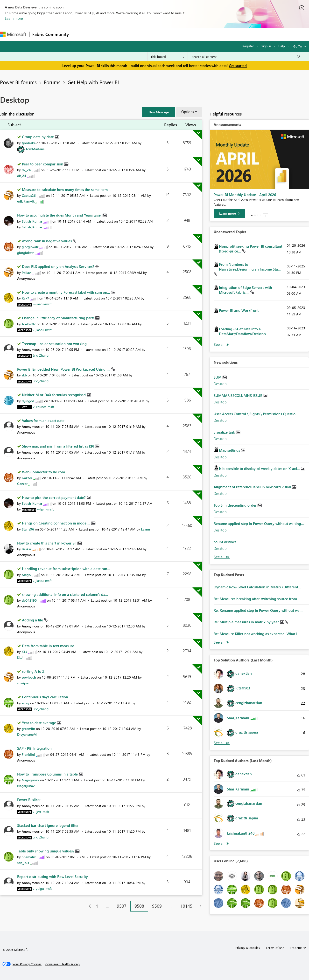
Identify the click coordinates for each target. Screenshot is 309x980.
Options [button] (188, 112)
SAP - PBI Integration (34, 748)
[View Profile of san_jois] (23, 863)
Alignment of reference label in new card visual (253, 487)
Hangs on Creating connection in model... (57, 523)
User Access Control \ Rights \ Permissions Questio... (256, 414)
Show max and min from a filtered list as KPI (59, 446)
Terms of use (275, 948)
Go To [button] (298, 46)
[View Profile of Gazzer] (27, 478)
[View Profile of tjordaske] (29, 143)
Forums (80, 34)
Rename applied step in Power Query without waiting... (259, 524)
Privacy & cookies (248, 948)
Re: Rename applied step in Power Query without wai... (259, 610)
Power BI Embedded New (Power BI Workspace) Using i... (64, 369)
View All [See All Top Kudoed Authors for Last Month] (222, 843)
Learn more (14, 18)
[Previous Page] (88, 906)
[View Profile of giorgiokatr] (30, 247)
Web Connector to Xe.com (43, 472)
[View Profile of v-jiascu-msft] (42, 304)
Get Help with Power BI (93, 82)
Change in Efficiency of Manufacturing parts (59, 318)
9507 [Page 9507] (122, 906)
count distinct (225, 542)
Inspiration (101, 34)
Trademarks (298, 948)
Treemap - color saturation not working (54, 344)
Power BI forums (18, 82)
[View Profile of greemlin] (28, 729)
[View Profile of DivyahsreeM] (27, 734)
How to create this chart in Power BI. (47, 543)
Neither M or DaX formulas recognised (54, 395)
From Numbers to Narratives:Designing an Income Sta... (250, 267)
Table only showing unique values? (46, 851)
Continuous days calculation (45, 697)
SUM (218, 377)
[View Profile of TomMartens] (35, 149)
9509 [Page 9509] (157, 906)
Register (248, 46)
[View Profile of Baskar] (27, 549)
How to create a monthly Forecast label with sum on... (67, 292)
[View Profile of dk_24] (26, 170)
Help (282, 46)
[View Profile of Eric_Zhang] (41, 355)
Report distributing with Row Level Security (53, 877)
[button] (159, 112)
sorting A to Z (33, 671)
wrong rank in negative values (47, 241)
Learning (183, 34)
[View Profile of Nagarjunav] (30, 780)
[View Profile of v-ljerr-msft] (46, 509)
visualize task (225, 432)
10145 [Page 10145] (186, 906)
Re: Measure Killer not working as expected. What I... (257, 634)
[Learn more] (229, 213)
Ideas (121, 34)
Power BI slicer (29, 800)
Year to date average (39, 723)
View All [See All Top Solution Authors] (222, 743)
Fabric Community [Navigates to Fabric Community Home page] (51, 34)
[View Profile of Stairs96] (28, 529)
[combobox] (246, 57)
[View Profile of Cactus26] (29, 195)
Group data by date (38, 137)
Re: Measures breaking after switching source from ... (257, 599)
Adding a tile (33, 620)
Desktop (220, 384)
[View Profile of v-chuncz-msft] (43, 407)
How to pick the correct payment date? (54, 497)
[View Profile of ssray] (25, 703)
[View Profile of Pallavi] (27, 273)
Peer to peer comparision (43, 164)
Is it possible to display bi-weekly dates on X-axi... (260, 469)
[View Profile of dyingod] (28, 401)
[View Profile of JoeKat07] (29, 324)
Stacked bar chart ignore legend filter (48, 825)
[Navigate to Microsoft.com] (13, 34)
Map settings (230, 450)
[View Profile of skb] (24, 375)
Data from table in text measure (48, 646)
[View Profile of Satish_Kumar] (32, 221)
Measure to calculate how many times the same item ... (67, 190)
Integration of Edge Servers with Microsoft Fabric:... (246, 290)
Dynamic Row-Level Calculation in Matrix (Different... (257, 587)
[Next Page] (199, 906)
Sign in (266, 46)
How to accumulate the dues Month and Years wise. (60, 215)
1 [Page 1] (97, 906)
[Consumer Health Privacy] (63, 964)
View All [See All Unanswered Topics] (222, 344)
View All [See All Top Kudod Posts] (222, 642)
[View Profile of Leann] (145, 529)
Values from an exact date (43, 421)
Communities (142, 34)
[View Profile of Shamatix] (29, 857)
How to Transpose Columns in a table (48, 774)
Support (203, 34)
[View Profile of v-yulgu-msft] (42, 888)
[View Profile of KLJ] (25, 652)
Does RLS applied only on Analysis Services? (59, 266)
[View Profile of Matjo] (26, 575)
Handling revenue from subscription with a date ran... (66, 569)
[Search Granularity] (168, 57)
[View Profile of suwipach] (29, 677)
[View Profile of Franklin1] (28, 754)
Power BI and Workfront (239, 310)
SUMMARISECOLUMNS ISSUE (238, 395)
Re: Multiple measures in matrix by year (247, 622)
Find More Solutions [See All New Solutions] (222, 557)
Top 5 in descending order (236, 505)
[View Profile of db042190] (29, 600)
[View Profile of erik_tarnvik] (26, 201)
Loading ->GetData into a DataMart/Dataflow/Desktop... (244, 331)
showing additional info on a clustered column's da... (65, 594)
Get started (238, 66)
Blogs (164, 34)
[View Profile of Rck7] (25, 298)
